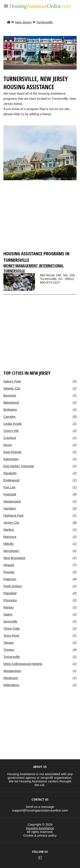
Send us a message (40, 807)
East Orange (12, 452)
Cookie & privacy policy (40, 835)
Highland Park (13, 515)
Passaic (9, 572)
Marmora (10, 537)
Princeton (10, 600)
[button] (6, 6)
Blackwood (11, 402)
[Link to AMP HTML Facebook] (40, 858)
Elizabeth (10, 473)
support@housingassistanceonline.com (40, 810)
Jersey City (11, 522)
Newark (9, 565)
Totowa (9, 643)
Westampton (12, 671)
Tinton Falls (12, 628)
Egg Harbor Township (19, 466)
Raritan (9, 607)
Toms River (11, 635)
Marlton (9, 530)
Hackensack (12, 501)
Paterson (10, 579)
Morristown (11, 551)
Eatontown (11, 459)
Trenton (9, 650)
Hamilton (10, 508)
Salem (8, 614)
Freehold (10, 494)
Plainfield (10, 593)
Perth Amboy (13, 586)
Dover (8, 445)
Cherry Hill (11, 431)
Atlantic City (12, 388)
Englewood (11, 480)
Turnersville (44, 22)
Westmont (11, 678)
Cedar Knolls (13, 424)
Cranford (10, 438)
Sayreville (10, 621)
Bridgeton (10, 409)
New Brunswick (14, 558)
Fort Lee (9, 487)
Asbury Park (12, 381)
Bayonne (10, 395)
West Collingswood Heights (23, 664)
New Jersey (23, 22)
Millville (9, 544)
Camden (9, 417)
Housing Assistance (40, 828)
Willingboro (11, 685)
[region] (40, 217)
